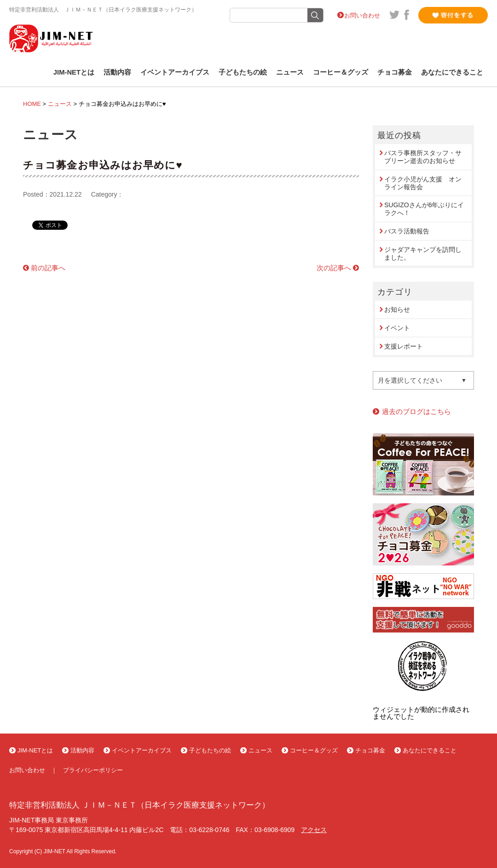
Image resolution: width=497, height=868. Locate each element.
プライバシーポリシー (93, 770)
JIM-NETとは (74, 72)
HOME (32, 104)
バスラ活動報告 (407, 231)
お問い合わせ (362, 15)
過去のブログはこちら (416, 411)
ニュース (290, 72)
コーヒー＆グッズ (341, 72)
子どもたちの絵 (243, 72)
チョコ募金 (395, 72)
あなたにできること (452, 72)
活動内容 (117, 72)
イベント (397, 328)
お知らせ (397, 309)
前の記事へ (48, 268)
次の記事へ (334, 268)
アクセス (314, 830)
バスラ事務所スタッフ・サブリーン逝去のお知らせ (423, 157)
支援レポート (404, 346)
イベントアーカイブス (175, 72)
